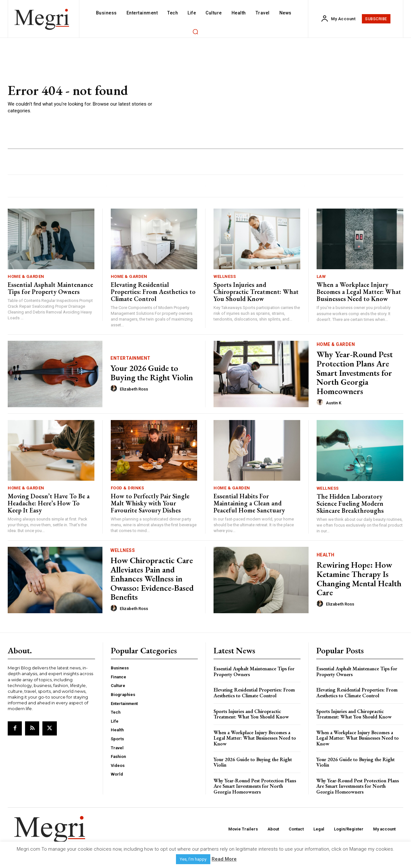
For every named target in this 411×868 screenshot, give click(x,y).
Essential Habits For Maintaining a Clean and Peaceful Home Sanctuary (249, 503)
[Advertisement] (288, 99)
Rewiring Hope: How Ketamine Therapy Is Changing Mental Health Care (359, 579)
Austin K (334, 403)
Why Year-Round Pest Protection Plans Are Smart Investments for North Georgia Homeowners (355, 373)
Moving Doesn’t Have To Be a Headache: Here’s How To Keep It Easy (49, 503)
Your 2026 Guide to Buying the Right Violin (152, 373)
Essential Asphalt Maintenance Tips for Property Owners (50, 288)
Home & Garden (26, 276)
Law (321, 276)
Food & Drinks (127, 488)
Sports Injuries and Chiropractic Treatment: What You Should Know (256, 292)
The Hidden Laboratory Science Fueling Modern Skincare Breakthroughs (350, 503)
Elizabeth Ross (134, 389)
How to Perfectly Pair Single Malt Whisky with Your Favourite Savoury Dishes (150, 503)
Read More (224, 859)
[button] (195, 31)
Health (326, 555)
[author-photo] (115, 389)
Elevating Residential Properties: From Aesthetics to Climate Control (153, 292)
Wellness (225, 276)
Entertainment (131, 358)
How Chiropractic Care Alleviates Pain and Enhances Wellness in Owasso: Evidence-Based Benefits (152, 579)
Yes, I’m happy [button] (193, 859)
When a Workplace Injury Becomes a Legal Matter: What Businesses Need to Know (359, 292)
